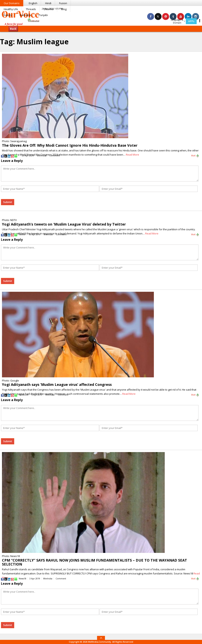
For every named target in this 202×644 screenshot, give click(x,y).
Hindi (48, 3)
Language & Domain (178, 21)
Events (8, 15)
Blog (64, 9)
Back (13, 29)
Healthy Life (11, 9)
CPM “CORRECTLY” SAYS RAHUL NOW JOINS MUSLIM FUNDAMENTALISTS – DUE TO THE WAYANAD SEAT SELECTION (94, 562)
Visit (195, 156)
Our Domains (12, 3)
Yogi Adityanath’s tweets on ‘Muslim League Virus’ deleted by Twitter (64, 224)
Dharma (49, 9)
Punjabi (43, 15)
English (33, 3)
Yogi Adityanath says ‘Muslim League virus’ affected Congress (57, 384)
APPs (191, 21)
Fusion (63, 3)
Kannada (25, 15)
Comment (55, 156)
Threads (31, 9)
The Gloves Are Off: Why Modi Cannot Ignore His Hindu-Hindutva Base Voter (70, 145)
